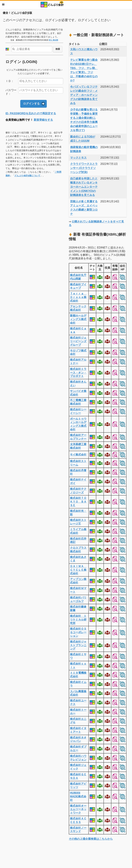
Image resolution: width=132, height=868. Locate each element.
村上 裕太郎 (54, 40)
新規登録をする (43, 120)
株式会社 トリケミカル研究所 (78, 620)
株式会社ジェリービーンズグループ (78, 341)
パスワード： (11, 92)
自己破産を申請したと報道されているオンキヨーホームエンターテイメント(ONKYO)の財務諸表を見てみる (84, 187)
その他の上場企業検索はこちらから (91, 839)
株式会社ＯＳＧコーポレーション (78, 632)
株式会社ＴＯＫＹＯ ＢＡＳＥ (78, 502)
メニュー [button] (3, 4)
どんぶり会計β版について (27, 176)
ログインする (31, 104)
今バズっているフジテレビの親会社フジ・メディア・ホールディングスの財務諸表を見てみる (84, 95)
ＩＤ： (10, 81)
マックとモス (78, 158)
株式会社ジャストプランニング (78, 645)
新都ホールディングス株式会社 (78, 319)
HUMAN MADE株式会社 (78, 796)
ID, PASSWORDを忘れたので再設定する (31, 113)
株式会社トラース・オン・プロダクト (78, 373)
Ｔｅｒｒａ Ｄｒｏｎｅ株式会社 (78, 297)
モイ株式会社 (78, 455)
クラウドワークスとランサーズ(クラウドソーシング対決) (84, 168)
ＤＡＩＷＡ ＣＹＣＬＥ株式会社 (78, 570)
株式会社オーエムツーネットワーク (78, 809)
